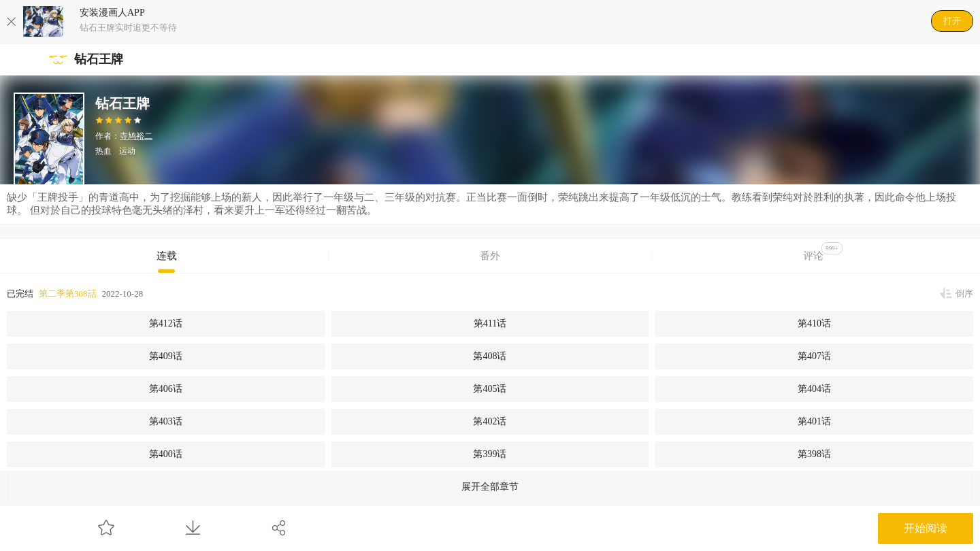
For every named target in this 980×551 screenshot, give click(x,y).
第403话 (166, 421)
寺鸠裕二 (136, 136)
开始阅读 (926, 528)
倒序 (964, 294)
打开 (952, 21)
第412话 (166, 323)
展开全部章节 (490, 487)
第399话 (490, 454)
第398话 (814, 454)
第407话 (814, 356)
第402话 (490, 421)
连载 (167, 256)
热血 (103, 151)
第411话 (490, 323)
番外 (490, 256)
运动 (127, 151)
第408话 (490, 356)
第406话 (166, 389)
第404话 (814, 389)
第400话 (166, 454)
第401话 (814, 421)
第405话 (490, 389)
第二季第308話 (68, 294)
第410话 (814, 323)
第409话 (166, 356)
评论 (823, 252)
